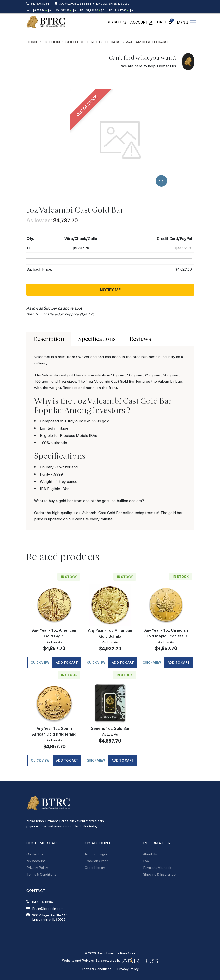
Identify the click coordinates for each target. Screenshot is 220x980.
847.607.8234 (40, 3)
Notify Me (110, 290)
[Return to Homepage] (46, 22)
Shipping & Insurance (159, 876)
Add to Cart (67, 663)
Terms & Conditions (41, 876)
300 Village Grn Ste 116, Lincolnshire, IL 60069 (94, 3)
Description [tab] (49, 339)
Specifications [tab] (97, 339)
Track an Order (96, 863)
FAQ (146, 863)
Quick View (40, 663)
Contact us (167, 66)
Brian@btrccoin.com (48, 910)
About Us (150, 856)
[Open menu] (186, 22)
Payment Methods (157, 869)
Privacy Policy (37, 869)
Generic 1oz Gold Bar (110, 729)
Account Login (96, 856)
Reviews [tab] (140, 339)
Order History (95, 869)
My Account (36, 863)
